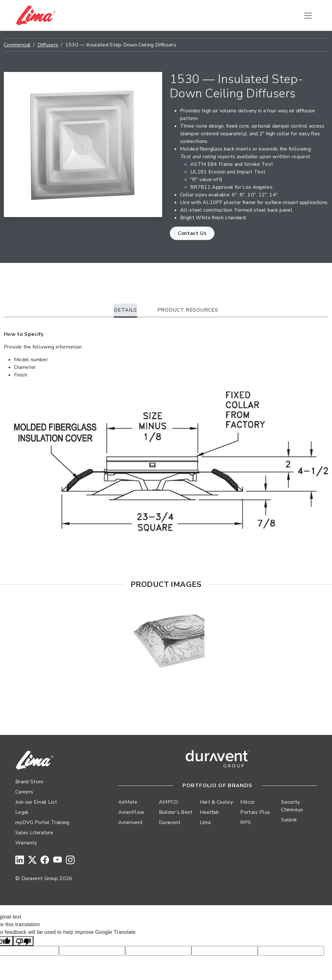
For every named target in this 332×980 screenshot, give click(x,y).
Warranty (26, 843)
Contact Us (192, 233)
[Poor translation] (23, 941)
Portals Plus (255, 812)
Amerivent (130, 822)
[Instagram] (70, 860)
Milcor (247, 802)
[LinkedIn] (20, 860)
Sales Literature (34, 833)
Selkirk (289, 820)
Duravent (170, 822)
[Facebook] (45, 860)
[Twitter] (32, 860)
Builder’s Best (176, 812)
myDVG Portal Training (42, 822)
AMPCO (169, 802)
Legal (22, 812)
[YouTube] (58, 860)
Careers (24, 792)
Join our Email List (36, 802)
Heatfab (209, 812)
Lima (205, 822)
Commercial (17, 45)
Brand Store (29, 782)
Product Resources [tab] (188, 310)
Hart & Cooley (216, 802)
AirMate (128, 802)
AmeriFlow (131, 812)
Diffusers (48, 45)
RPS (245, 822)
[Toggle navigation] (308, 16)
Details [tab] (125, 310)
